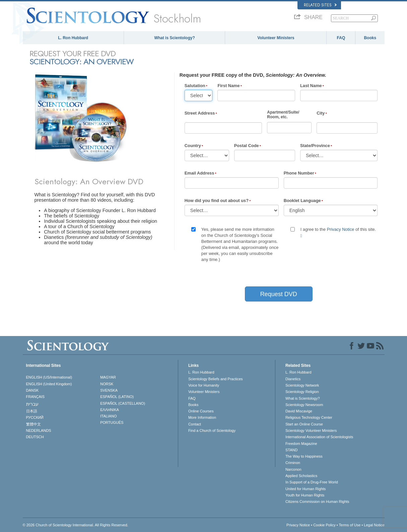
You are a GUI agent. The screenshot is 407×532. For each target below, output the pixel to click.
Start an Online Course (304, 424)
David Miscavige (299, 411)
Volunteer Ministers (276, 38)
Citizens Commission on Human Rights (317, 502)
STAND (291, 450)
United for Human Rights (306, 489)
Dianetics (293, 379)
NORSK (107, 384)
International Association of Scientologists (319, 437)
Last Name (311, 86)
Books (370, 38)
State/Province (315, 146)
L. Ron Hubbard (73, 38)
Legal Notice (374, 525)
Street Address (200, 113)
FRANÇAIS (36, 397)
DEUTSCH (35, 437)
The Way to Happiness (304, 456)
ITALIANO (108, 416)
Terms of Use (350, 525)
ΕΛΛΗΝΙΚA (110, 410)
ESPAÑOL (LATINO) (117, 397)
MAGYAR (108, 377)
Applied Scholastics (301, 476)
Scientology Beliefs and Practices (216, 379)
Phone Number (299, 173)
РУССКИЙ (35, 417)
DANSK (32, 390)
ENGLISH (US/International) (49, 377)
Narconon (293, 469)
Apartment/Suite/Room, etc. (283, 115)
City (321, 113)
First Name (228, 86)
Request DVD (279, 294)
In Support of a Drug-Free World (312, 482)
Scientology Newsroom (304, 405)
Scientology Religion (302, 392)
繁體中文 (33, 424)
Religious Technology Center (309, 417)
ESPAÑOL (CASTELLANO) (123, 403)
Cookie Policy (324, 525)
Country (193, 146)
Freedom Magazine (301, 444)
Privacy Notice (341, 229)
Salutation (195, 86)
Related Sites (320, 5)
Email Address (199, 173)
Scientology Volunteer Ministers (311, 430)
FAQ (341, 38)
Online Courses (201, 411)
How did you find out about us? (217, 201)
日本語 (32, 411)
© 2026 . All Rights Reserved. (76, 525)
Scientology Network (302, 385)
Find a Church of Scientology (212, 430)
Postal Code (247, 146)
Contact (195, 424)
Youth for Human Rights (305, 495)
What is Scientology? (174, 38)
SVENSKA (109, 390)
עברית (32, 404)
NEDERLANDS (39, 430)
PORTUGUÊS (112, 422)
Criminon (293, 463)
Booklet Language (302, 201)
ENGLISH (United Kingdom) (49, 384)
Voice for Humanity (204, 385)
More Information (202, 417)
